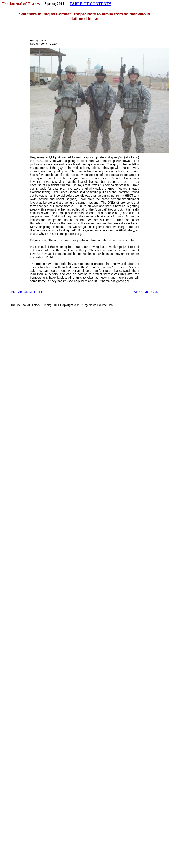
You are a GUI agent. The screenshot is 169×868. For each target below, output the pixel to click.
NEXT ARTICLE (146, 292)
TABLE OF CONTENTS (90, 4)
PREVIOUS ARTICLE (27, 292)
